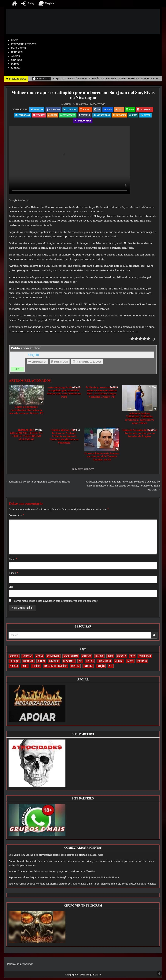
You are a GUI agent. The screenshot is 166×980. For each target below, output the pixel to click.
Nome (13, 562)
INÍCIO (15, 40)
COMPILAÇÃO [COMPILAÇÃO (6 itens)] (145, 658)
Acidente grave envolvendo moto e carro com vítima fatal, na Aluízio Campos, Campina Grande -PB (102, 394)
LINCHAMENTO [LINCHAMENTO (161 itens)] (104, 663)
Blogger (121, 116)
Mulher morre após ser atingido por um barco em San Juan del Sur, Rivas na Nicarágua (83, 95)
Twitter (34, 110)
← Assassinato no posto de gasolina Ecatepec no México (38, 484)
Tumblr (84, 116)
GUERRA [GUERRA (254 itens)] (41, 663)
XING (135, 116)
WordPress (102, 116)
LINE (132, 110)
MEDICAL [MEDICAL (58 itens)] (119, 663)
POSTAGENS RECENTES (24, 44)
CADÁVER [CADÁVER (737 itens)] (122, 658)
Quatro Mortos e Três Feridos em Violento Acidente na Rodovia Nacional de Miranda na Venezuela (64, 439)
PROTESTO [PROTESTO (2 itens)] (142, 663)
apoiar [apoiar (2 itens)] (40, 658)
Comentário (16, 518)
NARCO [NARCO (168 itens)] (130, 663)
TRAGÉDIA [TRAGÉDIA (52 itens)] (88, 668)
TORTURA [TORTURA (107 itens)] (75, 668)
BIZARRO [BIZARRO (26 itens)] (99, 658)
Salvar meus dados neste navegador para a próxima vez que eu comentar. (56, 603)
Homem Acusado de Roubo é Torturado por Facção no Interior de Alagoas (140, 436)
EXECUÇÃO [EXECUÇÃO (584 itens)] (15, 663)
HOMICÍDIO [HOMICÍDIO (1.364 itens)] (54, 663)
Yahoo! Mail (83, 123)
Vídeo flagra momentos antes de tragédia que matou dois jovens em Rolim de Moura (71, 880)
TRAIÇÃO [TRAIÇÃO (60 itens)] (101, 668)
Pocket (37, 116)
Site (11, 589)
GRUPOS (16, 68)
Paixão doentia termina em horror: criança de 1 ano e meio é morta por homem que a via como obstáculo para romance (87, 886)
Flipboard (147, 110)
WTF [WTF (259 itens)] (111, 668)
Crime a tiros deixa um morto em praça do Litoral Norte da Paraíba (56, 874)
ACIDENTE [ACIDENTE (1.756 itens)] (14, 658)
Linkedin (69, 110)
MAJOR (67, 104)
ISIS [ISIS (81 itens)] (80, 663)
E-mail (13, 575)
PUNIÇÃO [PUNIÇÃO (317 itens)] (14, 668)
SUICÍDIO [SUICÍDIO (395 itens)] (36, 668)
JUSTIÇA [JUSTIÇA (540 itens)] (90, 663)
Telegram (20, 116)
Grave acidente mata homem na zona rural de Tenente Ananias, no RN (102, 459)
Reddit (85, 110)
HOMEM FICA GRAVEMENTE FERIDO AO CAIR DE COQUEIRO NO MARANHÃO (26, 437)
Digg (108, 110)
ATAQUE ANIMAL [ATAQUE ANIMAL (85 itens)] (71, 658)
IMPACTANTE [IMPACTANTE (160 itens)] (69, 663)
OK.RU (51, 116)
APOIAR (16, 56)
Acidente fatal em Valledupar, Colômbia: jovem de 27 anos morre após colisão (140, 421)
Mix (120, 110)
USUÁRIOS (17, 52)
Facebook (52, 110)
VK (97, 110)
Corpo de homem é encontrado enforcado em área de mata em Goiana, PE (26, 412)
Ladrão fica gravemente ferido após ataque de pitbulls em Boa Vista (64, 857)
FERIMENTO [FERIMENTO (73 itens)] (28, 663)
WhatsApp (67, 116)
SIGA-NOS (17, 60)
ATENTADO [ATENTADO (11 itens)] (87, 658)
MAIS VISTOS (18, 48)
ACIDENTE (89, 471)
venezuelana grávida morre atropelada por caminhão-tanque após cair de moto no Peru (64, 394)
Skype (148, 116)
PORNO (15, 64)
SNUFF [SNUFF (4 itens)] (25, 668)
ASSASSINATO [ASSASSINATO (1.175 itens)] (53, 658)
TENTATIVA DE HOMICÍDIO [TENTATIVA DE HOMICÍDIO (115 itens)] (56, 668)
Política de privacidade (20, 966)
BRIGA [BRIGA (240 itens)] (110, 658)
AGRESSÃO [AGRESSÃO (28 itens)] (27, 658)
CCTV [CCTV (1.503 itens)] (132, 658)
